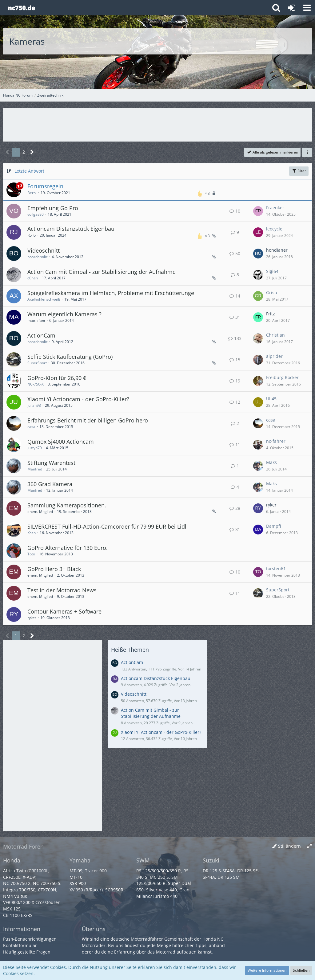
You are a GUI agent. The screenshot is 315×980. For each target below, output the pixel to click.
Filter (299, 171)
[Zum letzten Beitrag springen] (258, 211)
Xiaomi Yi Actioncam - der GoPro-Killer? (78, 399)
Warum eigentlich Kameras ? (64, 314)
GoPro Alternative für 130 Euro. (68, 548)
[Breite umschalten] (309, 846)
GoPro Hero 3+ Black (54, 569)
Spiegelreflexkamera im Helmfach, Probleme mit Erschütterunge (111, 293)
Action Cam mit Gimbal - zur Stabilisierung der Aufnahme (102, 272)
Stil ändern (289, 846)
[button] (307, 8)
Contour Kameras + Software (64, 611)
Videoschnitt (44, 250)
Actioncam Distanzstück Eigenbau (71, 229)
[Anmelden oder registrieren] (292, 8)
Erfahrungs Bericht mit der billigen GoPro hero (88, 420)
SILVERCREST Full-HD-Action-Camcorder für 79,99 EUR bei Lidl (107, 526)
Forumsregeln (45, 186)
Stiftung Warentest (51, 463)
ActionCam (41, 335)
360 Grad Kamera (50, 484)
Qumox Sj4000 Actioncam (61, 442)
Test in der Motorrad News (62, 590)
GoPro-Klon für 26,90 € (57, 378)
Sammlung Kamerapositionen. (67, 505)
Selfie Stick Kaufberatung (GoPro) (70, 357)
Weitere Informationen (267, 970)
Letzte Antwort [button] (29, 171)
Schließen (301, 970)
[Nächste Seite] (32, 152)
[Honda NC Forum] (21, 8)
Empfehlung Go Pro (53, 208)
